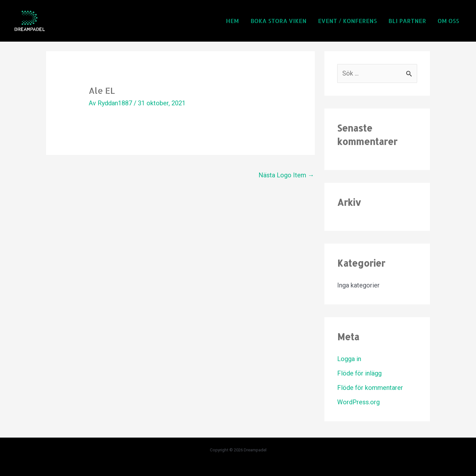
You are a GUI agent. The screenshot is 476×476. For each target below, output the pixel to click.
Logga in (349, 359)
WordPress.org (358, 402)
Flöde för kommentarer (370, 388)
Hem (232, 21)
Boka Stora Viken (278, 21)
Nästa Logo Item (286, 175)
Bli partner (407, 21)
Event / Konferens (347, 21)
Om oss (448, 21)
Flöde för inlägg (359, 373)
